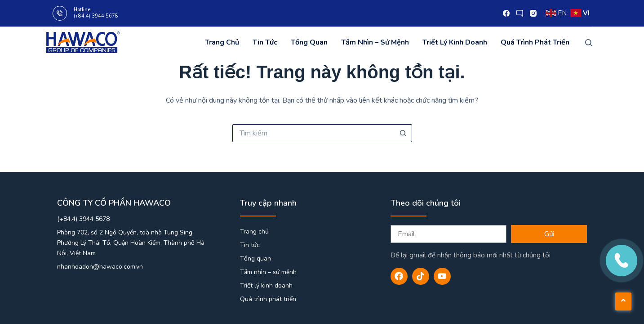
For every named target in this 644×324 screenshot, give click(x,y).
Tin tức (265, 42)
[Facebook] (506, 13)
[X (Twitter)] (520, 13)
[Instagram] (533, 13)
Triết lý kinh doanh (455, 42)
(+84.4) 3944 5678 (96, 16)
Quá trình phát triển (535, 42)
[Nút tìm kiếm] (403, 133)
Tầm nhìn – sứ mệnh (375, 42)
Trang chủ (222, 42)
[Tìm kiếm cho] (313, 133)
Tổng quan (309, 42)
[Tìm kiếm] (588, 43)
